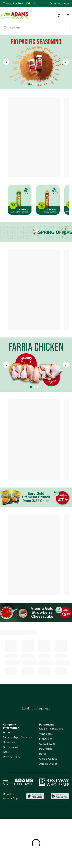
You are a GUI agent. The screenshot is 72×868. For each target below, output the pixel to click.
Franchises (46, 739)
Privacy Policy (12, 757)
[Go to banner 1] (29, 84)
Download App (59, 3)
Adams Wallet (48, 764)
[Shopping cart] (59, 15)
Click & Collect (48, 759)
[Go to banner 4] (40, 84)
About (7, 732)
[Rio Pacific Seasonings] (36, 62)
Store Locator (12, 747)
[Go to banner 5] (43, 84)
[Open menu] (68, 15)
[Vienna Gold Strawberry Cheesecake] (36, 612)
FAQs (6, 752)
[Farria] (36, 365)
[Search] (5, 28)
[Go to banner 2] (33, 84)
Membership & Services (17, 737)
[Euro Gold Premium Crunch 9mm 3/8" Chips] (36, 497)
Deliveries (9, 742)
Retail (43, 754)
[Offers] (36, 232)
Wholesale (46, 734)
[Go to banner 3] (36, 84)
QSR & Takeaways (51, 729)
